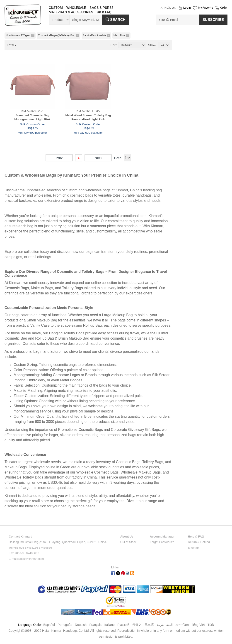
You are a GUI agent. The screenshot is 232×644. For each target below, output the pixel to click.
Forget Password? (162, 542)
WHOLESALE (76, 8)
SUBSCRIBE (213, 20)
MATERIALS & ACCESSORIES (71, 12)
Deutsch (81, 625)
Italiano (110, 625)
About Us (127, 537)
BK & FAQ (104, 12)
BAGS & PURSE (101, 8)
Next (98, 158)
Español (49, 625)
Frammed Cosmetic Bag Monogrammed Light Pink (32, 117)
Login (187, 8)
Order (224, 8)
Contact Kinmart (20, 537)
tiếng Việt (198, 625)
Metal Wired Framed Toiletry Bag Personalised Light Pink (88, 117)
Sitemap (193, 548)
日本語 (149, 625)
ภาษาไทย (182, 625)
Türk (211, 625)
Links (115, 567)
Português (65, 625)
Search (116, 20)
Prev (59, 158)
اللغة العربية (165, 625)
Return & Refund (199, 542)
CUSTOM (56, 8)
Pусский (123, 625)
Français (95, 625)
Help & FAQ (196, 537)
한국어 (137, 625)
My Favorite (205, 8)
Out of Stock (128, 542)
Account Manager (162, 537)
